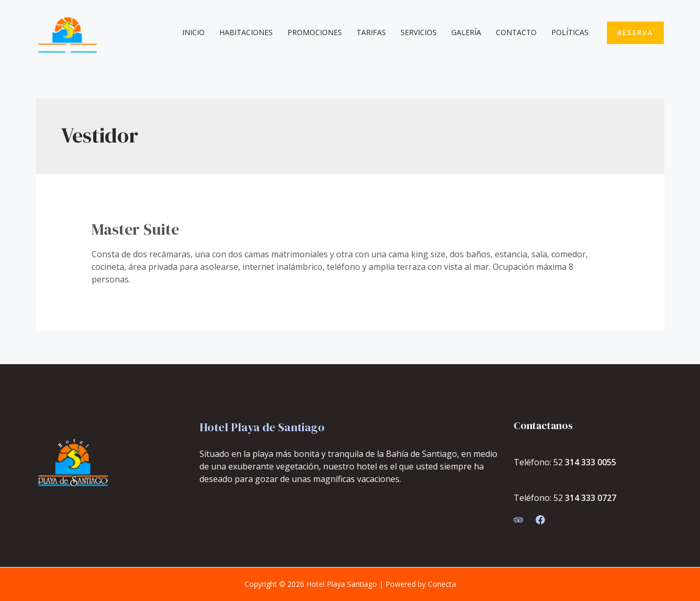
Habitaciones (246, 32)
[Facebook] (540, 520)
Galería (466, 32)
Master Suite (135, 229)
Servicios (419, 32)
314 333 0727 (591, 498)
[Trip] (518, 520)
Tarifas (371, 32)
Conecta (442, 584)
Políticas (570, 32)
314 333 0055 (591, 462)
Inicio (193, 32)
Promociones (315, 32)
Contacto (516, 32)
